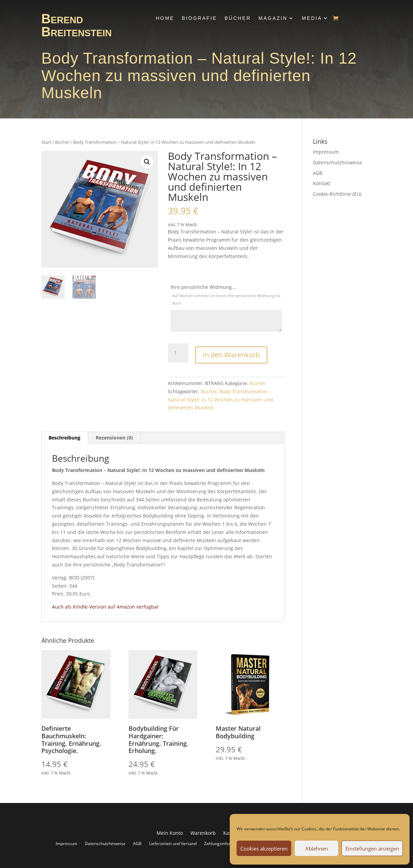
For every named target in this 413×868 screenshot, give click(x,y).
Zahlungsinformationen (226, 842)
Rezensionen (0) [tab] (114, 437)
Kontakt (322, 183)
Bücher (238, 18)
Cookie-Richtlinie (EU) (337, 194)
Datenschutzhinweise (337, 162)
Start (46, 142)
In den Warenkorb (231, 352)
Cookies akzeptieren (264, 848)
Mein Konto (170, 832)
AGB (318, 173)
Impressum (326, 152)
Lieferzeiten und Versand (173, 842)
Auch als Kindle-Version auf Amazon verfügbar (105, 606)
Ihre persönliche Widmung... (226, 295)
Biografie (199, 18)
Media (312, 18)
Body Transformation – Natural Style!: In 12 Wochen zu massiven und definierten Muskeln (221, 399)
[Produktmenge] (178, 353)
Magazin (273, 18)
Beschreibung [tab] (64, 437)
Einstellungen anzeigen (372, 848)
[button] (147, 162)
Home (165, 18)
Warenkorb (203, 832)
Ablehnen (317, 848)
